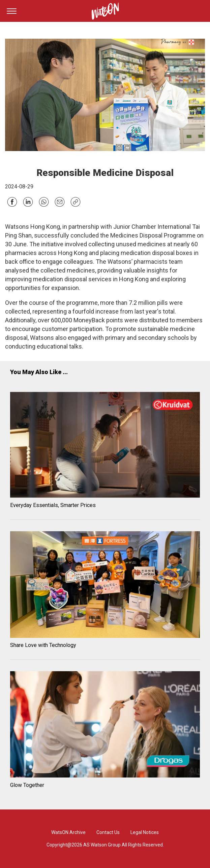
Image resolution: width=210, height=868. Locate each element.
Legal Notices (145, 832)
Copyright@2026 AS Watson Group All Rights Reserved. (105, 845)
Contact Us (108, 832)
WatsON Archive (68, 832)
